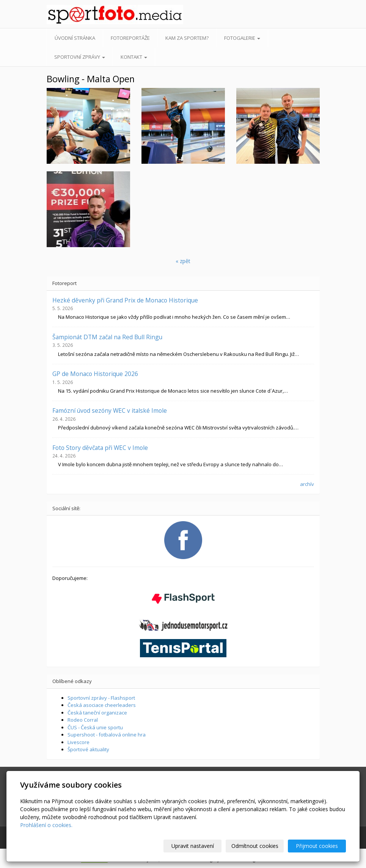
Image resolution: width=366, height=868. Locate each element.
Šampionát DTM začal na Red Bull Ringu (107, 337)
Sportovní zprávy (80, 57)
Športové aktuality (88, 749)
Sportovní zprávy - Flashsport (101, 698)
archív (307, 484)
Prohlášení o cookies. (46, 825)
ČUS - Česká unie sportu (95, 727)
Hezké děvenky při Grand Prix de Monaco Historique (125, 300)
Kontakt (134, 57)
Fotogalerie (242, 38)
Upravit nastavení (193, 846)
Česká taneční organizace (97, 713)
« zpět (183, 261)
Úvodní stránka (75, 38)
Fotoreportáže (130, 38)
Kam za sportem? (187, 38)
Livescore (79, 742)
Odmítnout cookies (255, 846)
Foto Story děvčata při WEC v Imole (100, 448)
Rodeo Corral (83, 720)
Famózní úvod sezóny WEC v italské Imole (110, 410)
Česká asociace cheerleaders (102, 705)
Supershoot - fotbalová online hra (107, 735)
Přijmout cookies (317, 846)
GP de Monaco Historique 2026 (95, 374)
